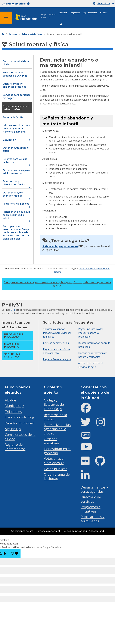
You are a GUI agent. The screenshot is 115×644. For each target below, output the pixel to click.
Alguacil (11, 429)
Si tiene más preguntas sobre (60, 246)
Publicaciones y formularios (93, 519)
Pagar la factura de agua (57, 359)
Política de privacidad (75, 531)
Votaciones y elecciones (54, 461)
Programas (75, 13)
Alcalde (10, 400)
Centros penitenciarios (56, 343)
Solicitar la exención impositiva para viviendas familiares (57, 333)
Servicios (63, 13)
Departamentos (90, 13)
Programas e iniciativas (91, 509)
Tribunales (13, 412)
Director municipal (19, 423)
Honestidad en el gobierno (57, 451)
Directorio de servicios (91, 499)
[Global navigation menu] (6, 18)
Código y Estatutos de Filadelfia (54, 405)
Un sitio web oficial (16, 4)
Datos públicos (56, 469)
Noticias (104, 13)
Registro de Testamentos (15, 447)
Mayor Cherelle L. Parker (48, 16)
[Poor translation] (15, 554)
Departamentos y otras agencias (94, 489)
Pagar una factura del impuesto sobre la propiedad (90, 333)
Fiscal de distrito (18, 417)
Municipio (13, 406)
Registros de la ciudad (55, 417)
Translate (104, 4)
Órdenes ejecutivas (52, 441)
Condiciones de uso (22, 531)
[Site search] (61, 24)
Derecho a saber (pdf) (48, 531)
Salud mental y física (32, 34)
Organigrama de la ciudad (57, 477)
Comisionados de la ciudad (20, 437)
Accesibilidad (96, 531)
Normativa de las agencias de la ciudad (57, 429)
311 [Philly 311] (13, 310)
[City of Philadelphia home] (28, 17)
